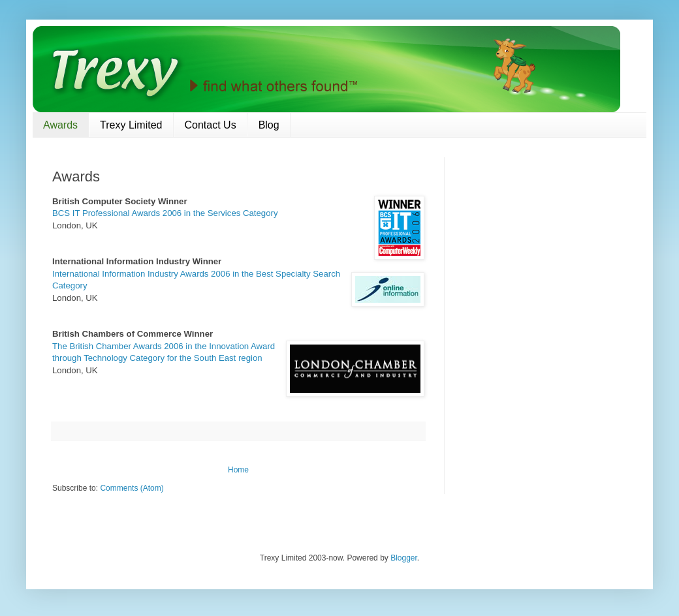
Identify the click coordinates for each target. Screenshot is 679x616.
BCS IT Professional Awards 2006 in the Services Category (165, 213)
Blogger (404, 558)
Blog (269, 125)
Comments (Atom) (132, 488)
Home (238, 470)
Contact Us (211, 125)
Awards (60, 125)
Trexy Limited (131, 125)
